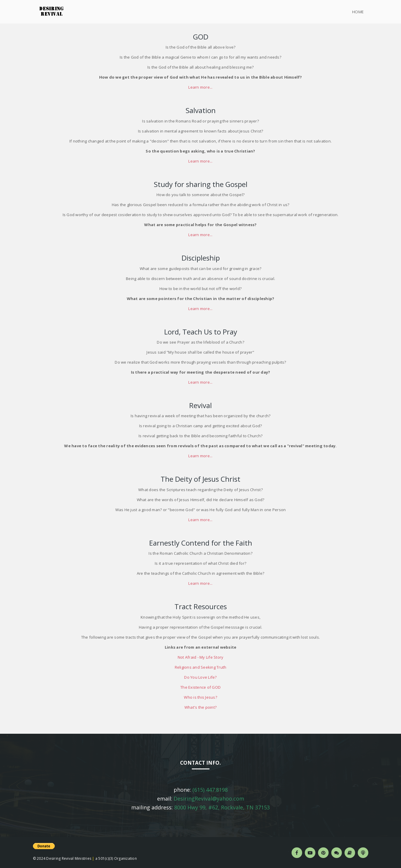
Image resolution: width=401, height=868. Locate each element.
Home (358, 12)
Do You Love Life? (200, 677)
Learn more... (200, 87)
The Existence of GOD (201, 687)
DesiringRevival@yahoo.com (209, 799)
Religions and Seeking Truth (201, 667)
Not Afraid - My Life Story (201, 657)
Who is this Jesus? (201, 697)
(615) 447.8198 (210, 790)
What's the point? (201, 707)
